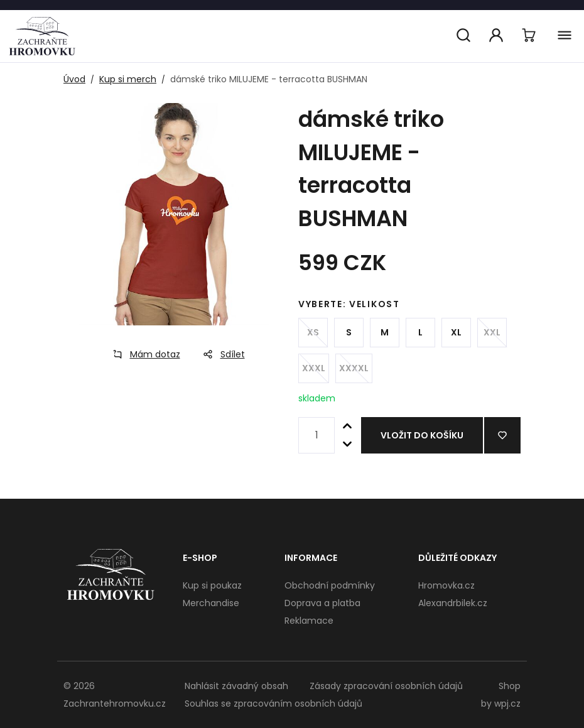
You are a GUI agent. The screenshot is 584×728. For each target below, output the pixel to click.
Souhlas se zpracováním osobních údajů (273, 704)
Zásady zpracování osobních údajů (386, 686)
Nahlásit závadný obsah (236, 686)
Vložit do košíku (422, 435)
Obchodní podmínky (330, 585)
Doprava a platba (322, 603)
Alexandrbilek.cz (453, 603)
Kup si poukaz (212, 585)
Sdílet (220, 354)
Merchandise (211, 603)
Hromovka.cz (446, 585)
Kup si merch (128, 79)
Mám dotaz (143, 354)
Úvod (74, 79)
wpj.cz (507, 704)
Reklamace (309, 621)
